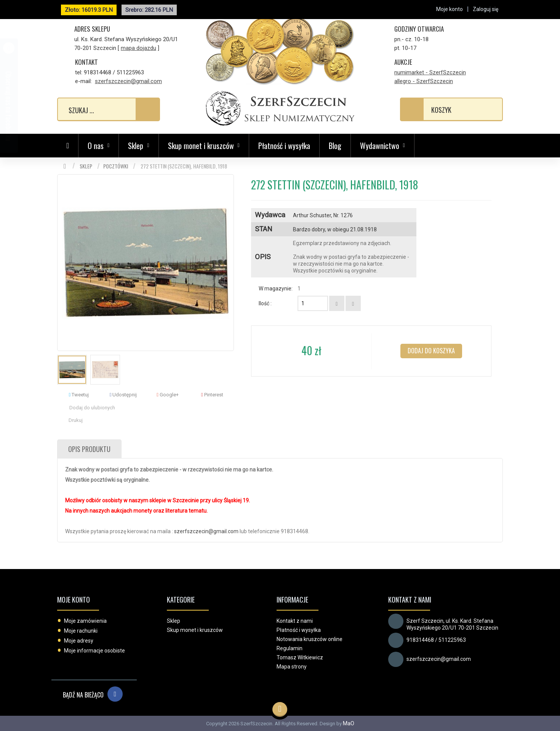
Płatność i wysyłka (284, 146)
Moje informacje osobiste (94, 651)
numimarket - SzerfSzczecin (430, 72)
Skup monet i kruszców (195, 630)
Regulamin (290, 648)
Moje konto (74, 600)
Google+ (168, 395)
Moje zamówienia (85, 621)
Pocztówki (116, 166)
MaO (349, 723)
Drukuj (76, 420)
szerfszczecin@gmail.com (128, 81)
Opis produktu (89, 449)
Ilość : (265, 303)
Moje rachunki (81, 631)
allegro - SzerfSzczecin (424, 81)
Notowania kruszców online (310, 639)
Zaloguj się (486, 9)
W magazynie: (276, 289)
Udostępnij (123, 395)
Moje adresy (79, 641)
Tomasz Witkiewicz (300, 657)
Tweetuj (79, 395)
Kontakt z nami (295, 621)
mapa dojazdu (138, 48)
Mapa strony (292, 667)
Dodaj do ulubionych (92, 408)
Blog (335, 146)
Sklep (86, 166)
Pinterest (212, 395)
